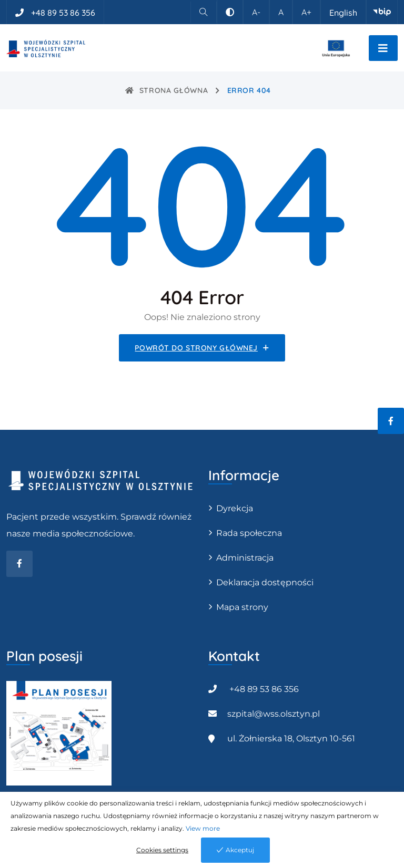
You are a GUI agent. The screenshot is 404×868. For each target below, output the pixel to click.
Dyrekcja (235, 508)
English (343, 13)
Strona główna (166, 90)
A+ (306, 12)
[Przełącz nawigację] (383, 48)
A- (256, 12)
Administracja (245, 558)
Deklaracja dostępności (265, 582)
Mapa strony (242, 607)
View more (203, 828)
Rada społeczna (249, 533)
